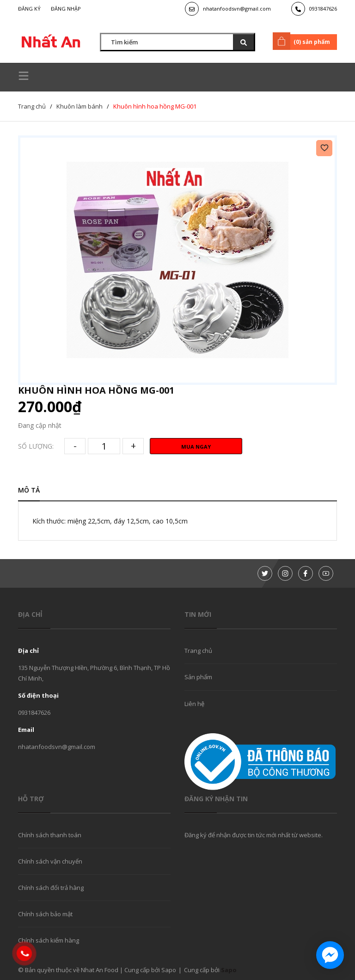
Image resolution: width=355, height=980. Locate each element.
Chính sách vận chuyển (50, 861)
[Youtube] (326, 573)
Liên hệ (194, 704)
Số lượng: (36, 446)
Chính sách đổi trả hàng (51, 888)
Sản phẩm (198, 677)
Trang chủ (198, 651)
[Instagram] (285, 573)
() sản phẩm (303, 41)
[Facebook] (306, 573)
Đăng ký (29, 9)
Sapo (229, 970)
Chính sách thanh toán (50, 835)
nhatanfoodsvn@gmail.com (237, 9)
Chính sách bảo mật (45, 914)
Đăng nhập (66, 9)
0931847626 (323, 9)
